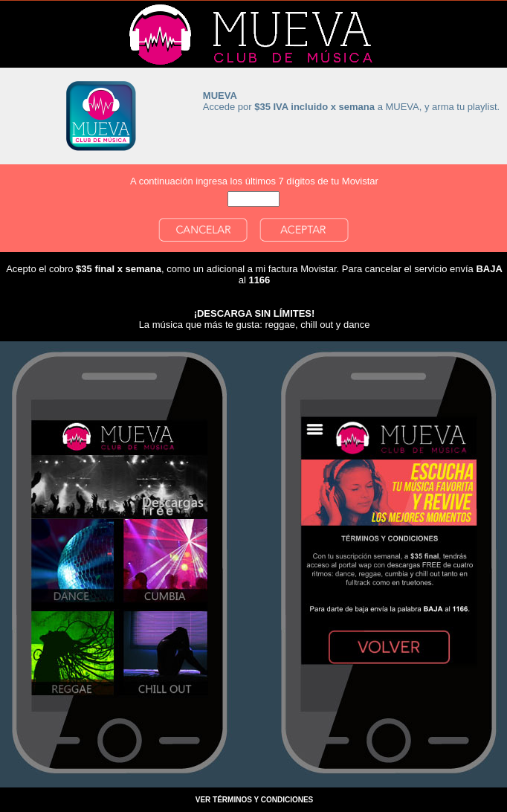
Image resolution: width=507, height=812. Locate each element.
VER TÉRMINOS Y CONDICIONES (255, 800)
